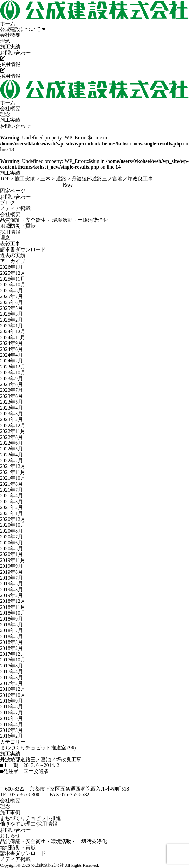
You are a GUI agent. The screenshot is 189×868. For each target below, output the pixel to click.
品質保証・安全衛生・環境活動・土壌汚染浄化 (53, 841)
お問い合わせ (15, 53)
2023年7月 (11, 390)
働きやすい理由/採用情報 (29, 824)
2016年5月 (11, 718)
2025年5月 (11, 308)
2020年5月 (11, 548)
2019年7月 (11, 578)
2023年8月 (11, 384)
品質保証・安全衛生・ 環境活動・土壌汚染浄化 (54, 220)
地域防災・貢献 (18, 226)
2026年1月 (11, 267)
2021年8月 (11, 484)
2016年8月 (11, 707)
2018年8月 (11, 625)
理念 (5, 41)
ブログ (8, 203)
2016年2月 (11, 736)
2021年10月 (13, 478)
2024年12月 (13, 331)
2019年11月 (13, 560)
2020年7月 (11, 537)
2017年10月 (13, 660)
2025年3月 (11, 314)
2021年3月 (11, 502)
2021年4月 (11, 496)
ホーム (8, 23)
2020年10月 (13, 525)
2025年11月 (13, 279)
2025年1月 (11, 326)
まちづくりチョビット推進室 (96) (38, 748)
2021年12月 (13, 466)
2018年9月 (11, 619)
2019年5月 (11, 584)
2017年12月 (13, 654)
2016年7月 (11, 713)
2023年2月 (11, 419)
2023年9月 (11, 379)
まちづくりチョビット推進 (31, 818)
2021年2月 (11, 507)
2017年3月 (11, 678)
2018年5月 (11, 636)
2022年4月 (11, 455)
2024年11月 (13, 337)
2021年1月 (11, 513)
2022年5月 (11, 449)
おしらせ (10, 836)
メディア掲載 (15, 208)
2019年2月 (11, 595)
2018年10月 (13, 613)
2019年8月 (11, 572)
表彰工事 (10, 244)
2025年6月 (11, 302)
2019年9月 (11, 566)
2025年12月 (13, 273)
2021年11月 (13, 472)
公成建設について (23, 29)
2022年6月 (11, 443)
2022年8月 (11, 437)
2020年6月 (11, 543)
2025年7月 (11, 296)
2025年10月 (13, 284)
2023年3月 (11, 414)
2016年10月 (13, 695)
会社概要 (10, 35)
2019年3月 (11, 590)
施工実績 (10, 47)
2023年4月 (11, 408)
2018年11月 (13, 607)
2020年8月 (11, 531)
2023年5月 (11, 402)
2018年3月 (11, 642)
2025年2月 (11, 320)
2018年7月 (11, 630)
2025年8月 (11, 291)
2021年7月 (11, 490)
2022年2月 (11, 460)
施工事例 (10, 812)
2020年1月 (11, 554)
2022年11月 (13, 431)
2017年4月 (11, 671)
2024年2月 (11, 361)
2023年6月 (11, 396)
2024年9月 (11, 343)
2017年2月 (11, 683)
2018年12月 (13, 601)
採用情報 (10, 232)
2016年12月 (13, 689)
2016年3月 (11, 730)
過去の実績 (13, 255)
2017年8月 (11, 666)
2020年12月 (13, 519)
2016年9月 (11, 701)
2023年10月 (13, 372)
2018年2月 (11, 648)
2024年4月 (11, 355)
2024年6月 (11, 349)
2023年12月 (13, 367)
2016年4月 (11, 724)
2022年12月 (13, 425)
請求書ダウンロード (23, 249)
